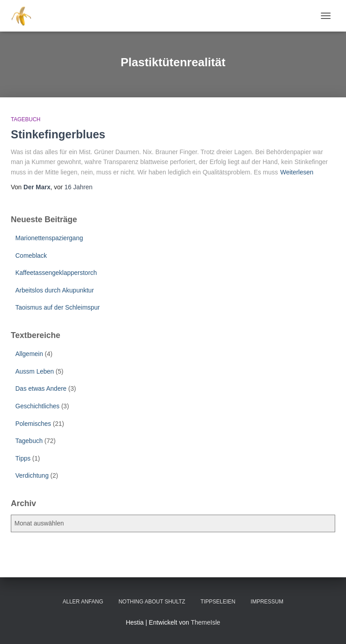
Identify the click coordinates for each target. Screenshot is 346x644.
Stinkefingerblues (58, 134)
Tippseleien (218, 602)
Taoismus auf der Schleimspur (58, 307)
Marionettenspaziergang (49, 238)
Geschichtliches (37, 406)
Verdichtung (32, 475)
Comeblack (31, 256)
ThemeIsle (205, 622)
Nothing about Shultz (152, 602)
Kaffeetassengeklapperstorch (56, 273)
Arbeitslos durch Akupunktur (55, 290)
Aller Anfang (83, 602)
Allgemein (29, 354)
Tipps (23, 458)
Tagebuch (26, 119)
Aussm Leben (35, 371)
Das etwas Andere (41, 388)
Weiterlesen (297, 172)
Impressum (267, 602)
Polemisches (33, 424)
